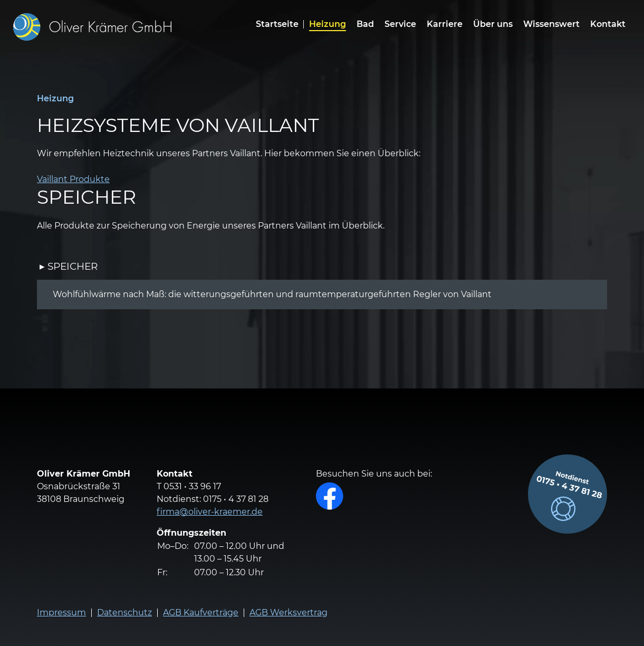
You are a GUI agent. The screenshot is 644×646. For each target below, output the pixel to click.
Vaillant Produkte (73, 179)
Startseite (277, 25)
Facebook (330, 496)
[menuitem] (328, 27)
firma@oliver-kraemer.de (210, 512)
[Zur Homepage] (92, 27)
